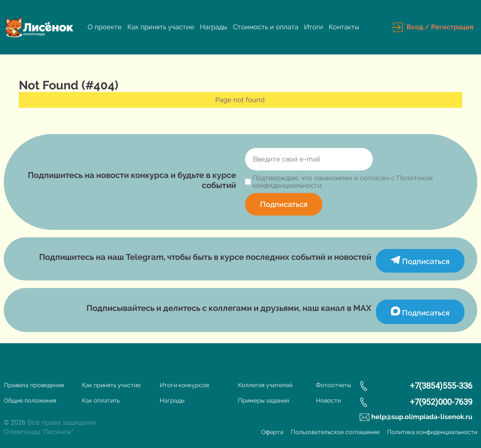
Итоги (314, 27)
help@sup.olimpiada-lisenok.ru (422, 417)
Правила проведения (34, 385)
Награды (214, 27)
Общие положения (30, 400)
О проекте (105, 27)
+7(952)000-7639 (441, 402)
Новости (328, 400)
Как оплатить (101, 400)
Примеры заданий (263, 400)
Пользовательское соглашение (335, 432)
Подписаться (284, 204)
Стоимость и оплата (266, 27)
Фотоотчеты (334, 385)
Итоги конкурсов (184, 385)
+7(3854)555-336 (441, 386)
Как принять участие (161, 27)
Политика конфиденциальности (432, 432)
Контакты (344, 27)
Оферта (272, 432)
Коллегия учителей (265, 385)
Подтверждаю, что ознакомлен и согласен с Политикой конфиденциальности (343, 182)
